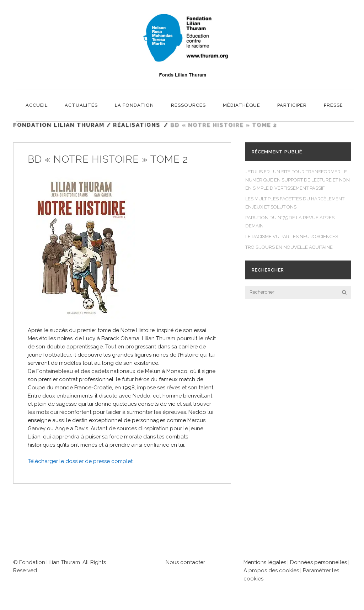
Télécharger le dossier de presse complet (80, 461)
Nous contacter (185, 562)
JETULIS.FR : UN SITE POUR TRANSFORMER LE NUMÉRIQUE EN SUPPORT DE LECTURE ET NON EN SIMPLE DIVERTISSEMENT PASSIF (298, 180)
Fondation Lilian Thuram (59, 125)
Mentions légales (265, 562)
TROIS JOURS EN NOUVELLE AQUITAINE (289, 247)
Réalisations (137, 125)
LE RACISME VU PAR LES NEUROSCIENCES (292, 236)
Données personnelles (318, 562)
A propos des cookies (272, 570)
